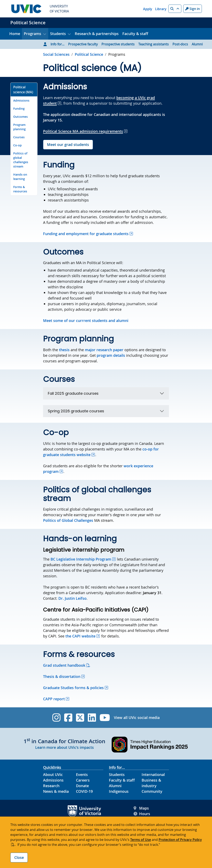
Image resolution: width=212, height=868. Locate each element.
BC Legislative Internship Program (81, 559)
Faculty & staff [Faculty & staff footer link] (122, 780)
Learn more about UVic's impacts (64, 747)
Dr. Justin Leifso (72, 598)
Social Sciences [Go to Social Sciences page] (56, 54)
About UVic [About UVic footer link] (53, 775)
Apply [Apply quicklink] (148, 9)
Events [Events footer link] (82, 775)
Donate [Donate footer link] (82, 786)
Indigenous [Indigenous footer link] (119, 791)
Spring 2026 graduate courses (76, 411)
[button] (175, 9)
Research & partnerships (97, 34)
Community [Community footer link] (152, 791)
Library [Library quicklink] (161, 9)
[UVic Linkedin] (92, 718)
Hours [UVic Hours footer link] (142, 814)
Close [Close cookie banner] (19, 857)
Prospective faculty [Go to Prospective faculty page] (83, 44)
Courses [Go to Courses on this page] (19, 137)
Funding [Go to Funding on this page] (19, 109)
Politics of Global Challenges (68, 520)
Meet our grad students (68, 144)
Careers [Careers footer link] (83, 780)
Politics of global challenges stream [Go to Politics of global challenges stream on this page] (21, 160)
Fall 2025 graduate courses (73, 393)
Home (15, 34)
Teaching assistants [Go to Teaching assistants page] (154, 44)
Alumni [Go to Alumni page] (197, 44)
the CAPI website (80, 636)
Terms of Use (141, 840)
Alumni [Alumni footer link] (115, 786)
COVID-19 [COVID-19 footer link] (84, 791)
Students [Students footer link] (117, 775)
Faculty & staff (135, 34)
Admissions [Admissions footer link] (53, 780)
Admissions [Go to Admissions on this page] (21, 100)
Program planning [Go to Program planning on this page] (19, 127)
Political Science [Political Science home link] (28, 23)
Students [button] (58, 34)
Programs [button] (33, 34)
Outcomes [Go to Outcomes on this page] (20, 117)
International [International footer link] (153, 775)
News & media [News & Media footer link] (56, 791)
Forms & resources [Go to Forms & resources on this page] (20, 189)
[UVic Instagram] (56, 718)
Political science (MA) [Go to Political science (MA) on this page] (23, 90)
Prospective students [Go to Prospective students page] (118, 44)
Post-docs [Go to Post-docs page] (180, 44)
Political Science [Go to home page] (89, 54)
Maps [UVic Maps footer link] (141, 808)
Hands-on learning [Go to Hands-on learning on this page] (20, 177)
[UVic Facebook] (68, 718)
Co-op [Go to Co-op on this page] (17, 145)
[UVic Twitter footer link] (80, 718)
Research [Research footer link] (51, 786)
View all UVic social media (137, 717)
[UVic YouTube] (105, 718)
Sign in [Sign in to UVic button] (193, 9)
